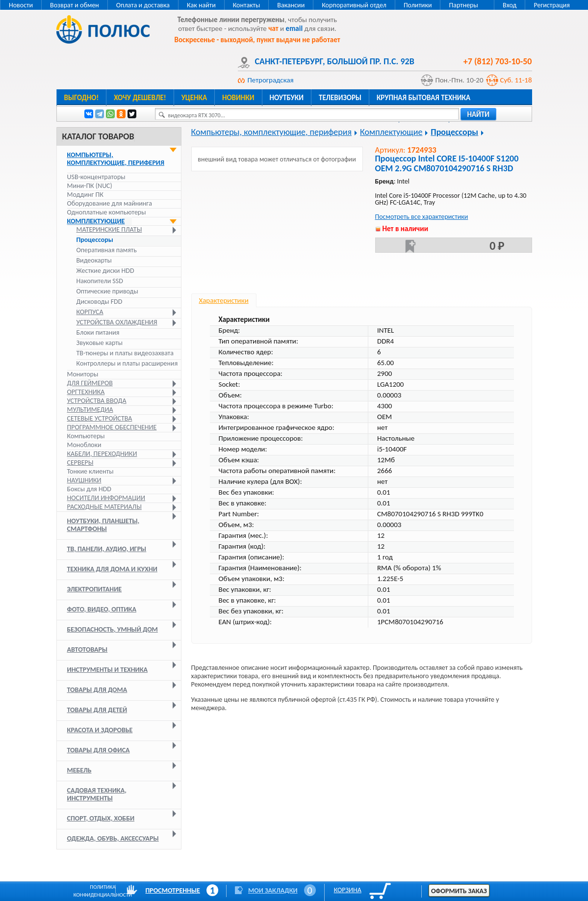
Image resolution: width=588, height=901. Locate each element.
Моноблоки (84, 445)
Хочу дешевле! (140, 98)
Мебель (79, 770)
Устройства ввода (97, 401)
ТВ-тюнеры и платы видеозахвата (125, 353)
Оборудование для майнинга (110, 203)
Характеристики (224, 300)
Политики (418, 5)
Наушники (84, 480)
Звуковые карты (100, 343)
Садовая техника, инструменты (97, 794)
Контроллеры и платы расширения (127, 364)
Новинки (238, 98)
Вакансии (291, 5)
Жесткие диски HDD (105, 271)
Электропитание (95, 589)
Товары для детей (97, 710)
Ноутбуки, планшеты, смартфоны (103, 525)
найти (479, 114)
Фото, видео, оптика (102, 609)
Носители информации (106, 498)
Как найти (201, 5)
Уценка (194, 98)
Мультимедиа (90, 410)
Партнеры (463, 5)
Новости (21, 5)
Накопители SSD (100, 281)
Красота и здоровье (100, 730)
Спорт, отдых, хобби (101, 818)
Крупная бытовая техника (423, 98)
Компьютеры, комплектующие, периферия (116, 159)
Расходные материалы (104, 507)
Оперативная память (107, 250)
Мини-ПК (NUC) (90, 186)
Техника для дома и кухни (112, 569)
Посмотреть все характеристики (422, 217)
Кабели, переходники (102, 454)
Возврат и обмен (75, 5)
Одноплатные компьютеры (107, 212)
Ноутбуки (287, 98)
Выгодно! (82, 98)
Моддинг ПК (85, 195)
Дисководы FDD (100, 302)
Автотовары (88, 649)
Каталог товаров (98, 136)
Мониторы (83, 374)
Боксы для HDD (89, 489)
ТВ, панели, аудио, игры (107, 549)
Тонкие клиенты (90, 471)
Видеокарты (94, 261)
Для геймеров (90, 383)
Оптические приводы (107, 291)
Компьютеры (86, 436)
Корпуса (90, 312)
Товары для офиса (99, 750)
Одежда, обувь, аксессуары (113, 838)
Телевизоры (340, 98)
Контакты (247, 5)
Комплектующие (96, 221)
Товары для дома (97, 690)
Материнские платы (109, 230)
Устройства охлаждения (117, 322)
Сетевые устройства (100, 418)
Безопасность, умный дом (113, 629)
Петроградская (271, 80)
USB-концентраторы (96, 177)
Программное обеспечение (112, 427)
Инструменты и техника (108, 670)
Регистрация (552, 5)
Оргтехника (86, 392)
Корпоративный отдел (354, 5)
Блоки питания (98, 333)
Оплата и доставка (143, 5)
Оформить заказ (459, 891)
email (294, 28)
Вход (510, 5)
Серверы (80, 463)
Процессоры (95, 240)
